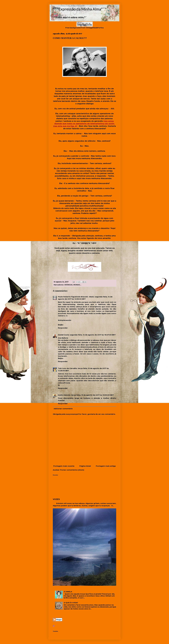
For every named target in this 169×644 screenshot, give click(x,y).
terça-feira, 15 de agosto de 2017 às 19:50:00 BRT (92, 395)
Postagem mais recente (64, 466)
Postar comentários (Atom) (72, 470)
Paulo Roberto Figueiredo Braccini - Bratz (76, 297)
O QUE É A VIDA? (71, 603)
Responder (63, 328)
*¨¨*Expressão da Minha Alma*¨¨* (80, 9)
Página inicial (85, 466)
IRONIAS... (77, 285)
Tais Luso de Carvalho (68, 368)
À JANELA (68, 592)
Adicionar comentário (63, 409)
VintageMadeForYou (95, 28)
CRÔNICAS (68, 285)
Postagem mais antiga (106, 466)
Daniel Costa (63, 335)
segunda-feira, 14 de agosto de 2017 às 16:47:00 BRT (93, 335)
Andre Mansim (64, 395)
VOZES (56, 499)
